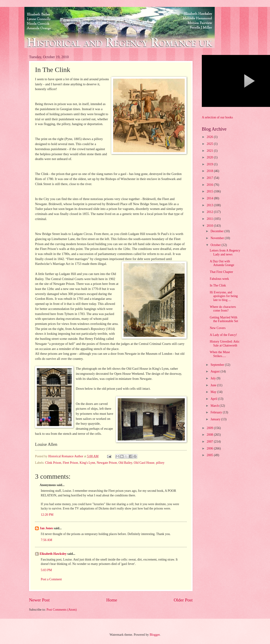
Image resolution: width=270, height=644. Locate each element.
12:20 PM (47, 515)
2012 (210, 212)
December (217, 231)
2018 (210, 171)
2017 (210, 178)
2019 (210, 164)
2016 (210, 185)
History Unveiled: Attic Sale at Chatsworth (225, 343)
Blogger (155, 635)
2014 (210, 198)
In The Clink (218, 285)
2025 (210, 144)
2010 (210, 226)
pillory (160, 463)
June (214, 385)
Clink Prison (53, 463)
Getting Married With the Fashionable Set (224, 319)
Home (112, 600)
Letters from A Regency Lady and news (225, 252)
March (215, 406)
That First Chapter (221, 272)
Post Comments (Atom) (62, 610)
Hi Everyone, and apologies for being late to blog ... (224, 296)
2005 (210, 455)
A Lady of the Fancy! (223, 335)
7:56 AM (46, 540)
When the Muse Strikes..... (220, 354)
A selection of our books (217, 117)
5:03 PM (46, 570)
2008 (210, 435)
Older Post (183, 600)
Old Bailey (125, 463)
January (216, 419)
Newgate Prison (107, 463)
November (218, 238)
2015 (210, 191)
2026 (210, 137)
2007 (210, 442)
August (216, 371)
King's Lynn (87, 463)
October (216, 245)
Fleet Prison (70, 463)
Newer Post (39, 600)
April (214, 399)
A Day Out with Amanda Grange (222, 263)
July (214, 378)
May (214, 392)
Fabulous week (219, 279)
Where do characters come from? (223, 309)
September (218, 365)
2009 (210, 428)
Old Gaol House (144, 463)
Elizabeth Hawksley (53, 554)
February (217, 412)
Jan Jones (46, 528)
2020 (210, 157)
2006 (210, 448)
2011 (210, 219)
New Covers (218, 328)
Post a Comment (51, 579)
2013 (210, 205)
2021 (210, 151)
